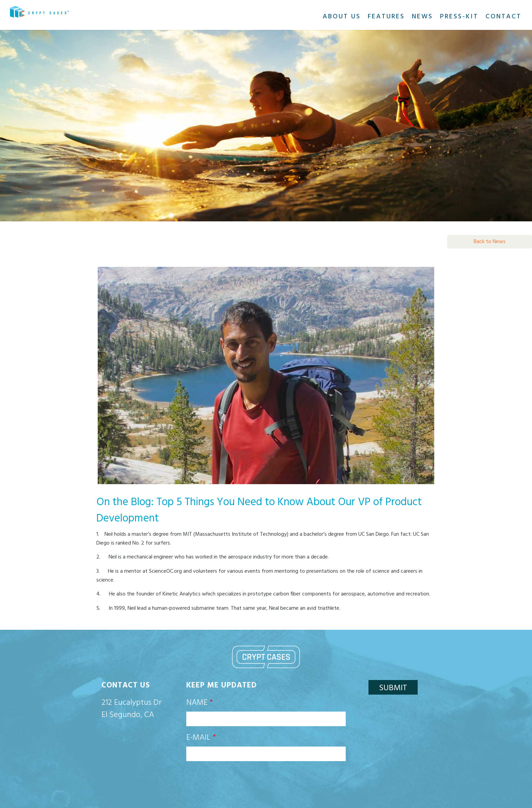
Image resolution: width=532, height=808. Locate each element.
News (422, 17)
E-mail (201, 738)
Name (200, 703)
